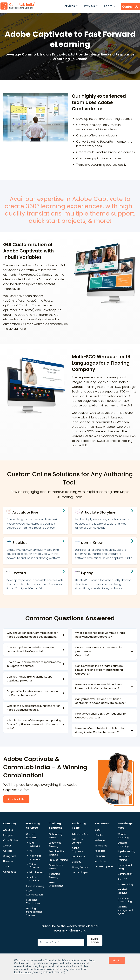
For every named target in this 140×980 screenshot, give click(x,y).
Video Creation (34, 866)
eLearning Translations (33, 902)
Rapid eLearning (35, 886)
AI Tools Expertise (34, 879)
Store (6, 866)
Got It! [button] (117, 960)
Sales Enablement (56, 884)
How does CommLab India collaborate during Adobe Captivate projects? (100, 730)
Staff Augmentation (34, 893)
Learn (108, 6)
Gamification (125, 874)
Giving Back (10, 856)
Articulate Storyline (77, 841)
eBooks (99, 835)
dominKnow (79, 857)
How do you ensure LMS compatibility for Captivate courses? (101, 716)
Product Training (58, 860)
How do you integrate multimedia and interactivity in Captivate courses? (99, 686)
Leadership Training (55, 844)
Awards (7, 846)
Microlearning (37, 872)
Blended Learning (122, 891)
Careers (8, 851)
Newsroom (9, 861)
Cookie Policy (23, 972)
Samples (8, 835)
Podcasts (100, 851)
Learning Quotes (104, 866)
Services (69, 6)
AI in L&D (122, 879)
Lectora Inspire (80, 872)
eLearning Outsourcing (125, 900)
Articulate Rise (80, 834)
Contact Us (130, 7)
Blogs (98, 830)
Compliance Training (56, 867)
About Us (8, 830)
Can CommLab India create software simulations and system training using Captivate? (99, 670)
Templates (101, 846)
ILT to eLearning (35, 844)
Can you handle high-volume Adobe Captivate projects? (30, 679)
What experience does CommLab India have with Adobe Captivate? (100, 635)
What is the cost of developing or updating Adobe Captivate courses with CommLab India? (34, 724)
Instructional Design (125, 867)
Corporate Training (123, 858)
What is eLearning (123, 836)
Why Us (89, 6)
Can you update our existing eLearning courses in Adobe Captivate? (31, 649)
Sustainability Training (56, 853)
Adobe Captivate (78, 850)
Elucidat (76, 862)
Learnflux (100, 856)
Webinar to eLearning (35, 857)
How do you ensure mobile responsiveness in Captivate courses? (34, 664)
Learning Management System (34, 912)
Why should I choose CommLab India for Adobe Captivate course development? (32, 635)
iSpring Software (81, 867)
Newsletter (101, 861)
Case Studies (11, 840)
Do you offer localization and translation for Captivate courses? (32, 693)
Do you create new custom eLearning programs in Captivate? (99, 651)
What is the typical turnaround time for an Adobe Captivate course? (34, 708)
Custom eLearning (32, 836)
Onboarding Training (56, 836)
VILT (31, 851)
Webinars (100, 840)
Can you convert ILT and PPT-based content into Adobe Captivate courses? (101, 701)
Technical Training (55, 876)
